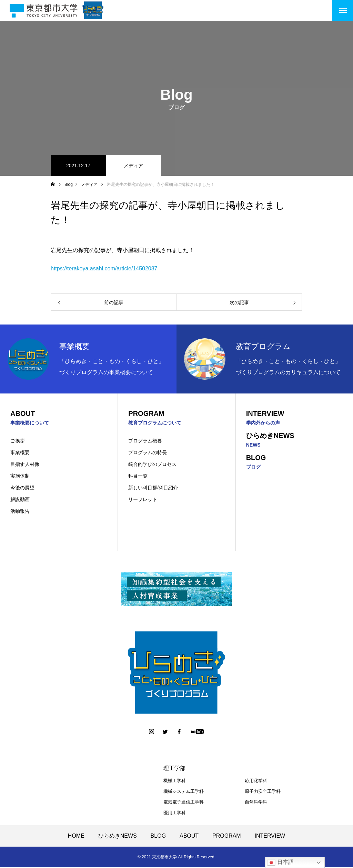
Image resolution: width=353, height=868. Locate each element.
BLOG (158, 836)
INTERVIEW (270, 836)
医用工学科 (175, 813)
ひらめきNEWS (118, 836)
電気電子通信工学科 (184, 803)
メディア (133, 166)
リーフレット (143, 500)
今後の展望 (22, 488)
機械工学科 (175, 781)
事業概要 (20, 453)
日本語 (280, 862)
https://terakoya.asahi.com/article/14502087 (104, 268)
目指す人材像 (25, 465)
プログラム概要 (145, 441)
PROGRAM (227, 836)
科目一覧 (138, 477)
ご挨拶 (18, 441)
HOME (76, 836)
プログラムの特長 (148, 453)
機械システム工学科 (184, 792)
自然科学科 (256, 803)
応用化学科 (256, 781)
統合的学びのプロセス (152, 465)
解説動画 (20, 500)
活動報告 (20, 512)
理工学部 (174, 769)
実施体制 (20, 477)
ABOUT (189, 836)
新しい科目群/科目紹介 (153, 488)
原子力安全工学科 (263, 792)
